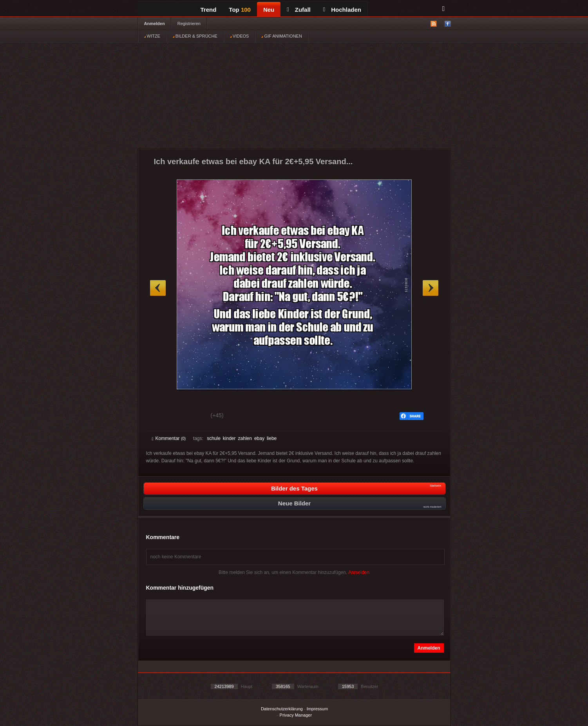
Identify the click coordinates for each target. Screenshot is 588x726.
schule (214, 438)
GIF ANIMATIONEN (281, 36)
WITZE (152, 36)
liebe (272, 438)
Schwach (190, 416)
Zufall (299, 10)
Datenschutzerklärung (282, 709)
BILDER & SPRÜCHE (195, 36)
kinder (229, 438)
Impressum (317, 709)
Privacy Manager (296, 715)
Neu (269, 10)
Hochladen (342, 10)
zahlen (245, 438)
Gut (161, 416)
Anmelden (155, 24)
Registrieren (189, 24)
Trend (209, 10)
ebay (259, 438)
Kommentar (169, 438)
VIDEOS (240, 36)
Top (240, 10)
